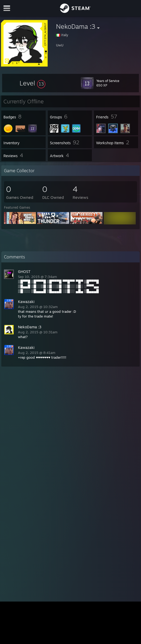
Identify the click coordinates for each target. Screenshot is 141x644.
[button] (32, 83)
